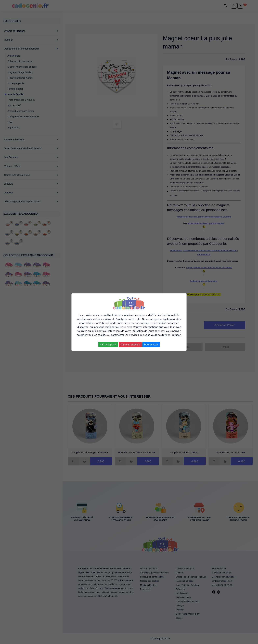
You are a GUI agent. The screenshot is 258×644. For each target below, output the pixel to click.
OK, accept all (108, 345)
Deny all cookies (130, 345)
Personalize (151, 345)
